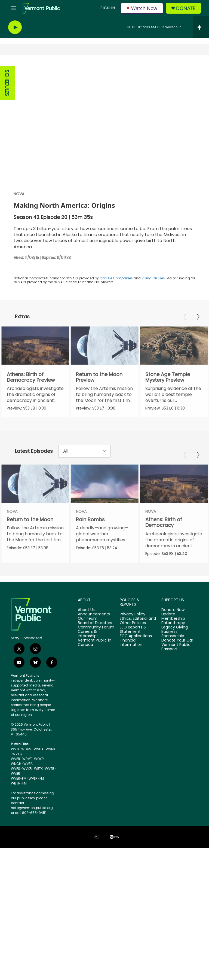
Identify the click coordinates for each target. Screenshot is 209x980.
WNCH (16, 780)
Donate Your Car (177, 657)
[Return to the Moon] (35, 492)
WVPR (16, 775)
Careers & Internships (88, 651)
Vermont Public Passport (176, 663)
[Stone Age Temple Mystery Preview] (172, 346)
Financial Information (131, 659)
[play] (15, 27)
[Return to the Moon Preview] (104, 346)
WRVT (27, 775)
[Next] (198, 317)
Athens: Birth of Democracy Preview (31, 377)
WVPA (28, 780)
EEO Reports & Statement (133, 646)
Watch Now (142, 8)
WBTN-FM (19, 800)
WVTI (15, 766)
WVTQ (17, 770)
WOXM (26, 766)
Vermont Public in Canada (95, 659)
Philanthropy (173, 640)
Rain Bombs (102, 528)
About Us (86, 627)
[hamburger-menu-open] (13, 8)
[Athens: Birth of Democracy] (162, 492)
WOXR (39, 775)
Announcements (94, 631)
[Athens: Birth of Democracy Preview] (35, 346)
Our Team (88, 635)
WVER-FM (19, 795)
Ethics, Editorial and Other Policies (138, 637)
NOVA (19, 194)
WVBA (39, 766)
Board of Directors (95, 640)
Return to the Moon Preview (99, 377)
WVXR (27, 785)
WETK (38, 785)
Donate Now (173, 627)
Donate (186, 8)
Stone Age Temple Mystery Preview (166, 377)
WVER (16, 790)
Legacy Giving (175, 644)
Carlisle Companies (116, 278)
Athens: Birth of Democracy (152, 530)
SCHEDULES (7, 83)
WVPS (16, 785)
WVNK (50, 766)
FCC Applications (136, 653)
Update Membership (173, 633)
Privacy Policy (133, 631)
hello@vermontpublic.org (32, 824)
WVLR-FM (36, 795)
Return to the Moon (30, 528)
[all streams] (201, 27)
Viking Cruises (153, 278)
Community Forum (96, 644)
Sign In (108, 8)
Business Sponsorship (173, 651)
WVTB (50, 785)
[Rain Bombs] (116, 492)
